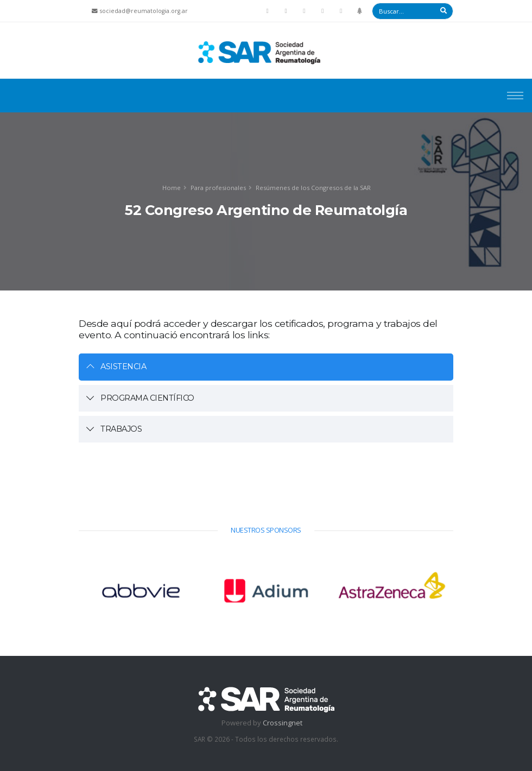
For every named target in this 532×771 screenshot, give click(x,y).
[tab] (266, 367)
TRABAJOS (121, 429)
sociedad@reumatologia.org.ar (144, 11)
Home (172, 188)
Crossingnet (283, 723)
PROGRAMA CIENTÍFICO (147, 398)
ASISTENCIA (123, 366)
